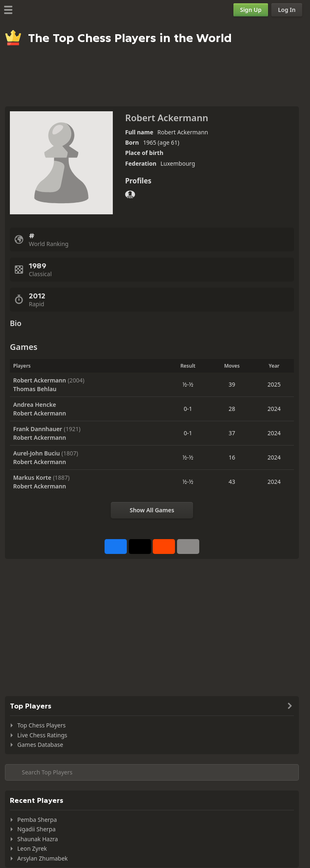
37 (232, 433)
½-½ (188, 384)
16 (232, 457)
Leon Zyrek (32, 848)
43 (232, 482)
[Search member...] (152, 772)
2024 (274, 409)
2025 (274, 384)
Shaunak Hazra (38, 839)
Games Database (40, 745)
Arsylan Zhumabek (43, 858)
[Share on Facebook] (116, 547)
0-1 (188, 409)
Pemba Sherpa (37, 820)
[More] (188, 547)
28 (232, 409)
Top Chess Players (41, 725)
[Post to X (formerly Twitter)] (140, 547)
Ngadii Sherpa (36, 829)
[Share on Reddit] (164, 547)
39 (232, 384)
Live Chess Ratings (42, 735)
